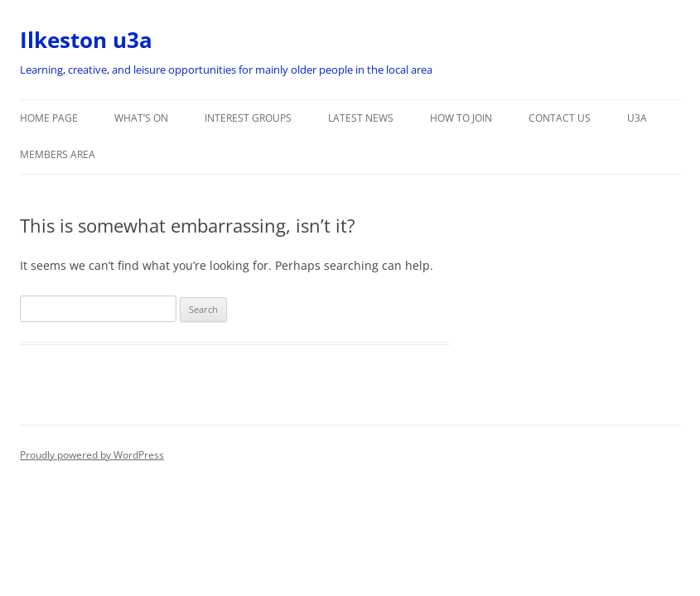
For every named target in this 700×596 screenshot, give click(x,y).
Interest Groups (248, 118)
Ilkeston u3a (86, 40)
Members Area (58, 154)
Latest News (361, 118)
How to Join (461, 118)
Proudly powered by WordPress (92, 455)
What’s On (141, 118)
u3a (637, 118)
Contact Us (560, 118)
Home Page (49, 118)
